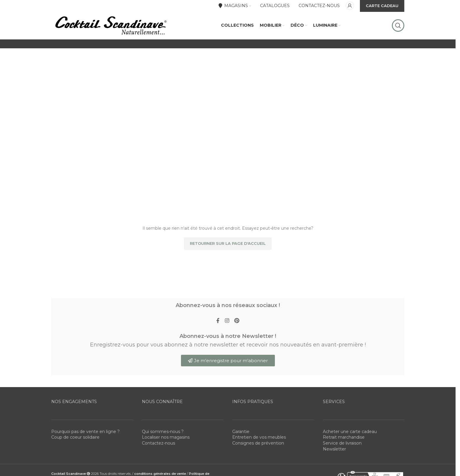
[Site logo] (110, 32)
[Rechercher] (398, 33)
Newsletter (334, 464)
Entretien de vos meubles (259, 453)
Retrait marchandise (344, 453)
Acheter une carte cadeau (350, 447)
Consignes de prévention (258, 459)
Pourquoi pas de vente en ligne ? (85, 447)
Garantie (241, 447)
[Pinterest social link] (238, 336)
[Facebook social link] (217, 336)
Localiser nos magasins (166, 453)
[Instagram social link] (227, 336)
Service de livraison (342, 459)
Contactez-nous (158, 459)
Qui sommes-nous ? (163, 447)
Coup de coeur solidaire (75, 453)
